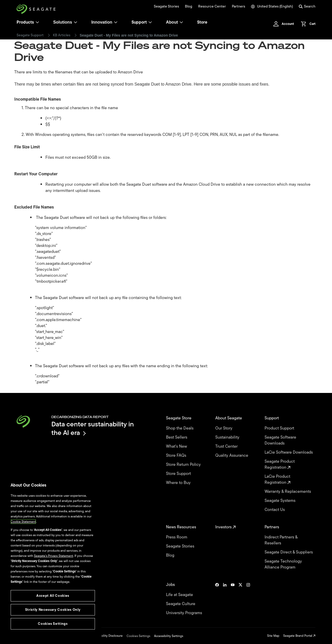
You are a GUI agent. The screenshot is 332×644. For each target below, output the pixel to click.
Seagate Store (179, 418)
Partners (238, 6)
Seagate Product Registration (280, 465)
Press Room (177, 537)
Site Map (273, 636)
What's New (177, 446)
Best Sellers (177, 437)
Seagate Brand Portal (299, 636)
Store (202, 22)
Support (139, 22)
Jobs (171, 585)
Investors (226, 527)
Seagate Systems (281, 501)
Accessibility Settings (169, 636)
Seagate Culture (181, 604)
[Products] (37, 22)
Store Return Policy (184, 465)
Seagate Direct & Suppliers (289, 552)
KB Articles (62, 35)
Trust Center (227, 446)
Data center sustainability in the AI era (93, 428)
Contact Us (275, 510)
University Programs (185, 613)
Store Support (179, 474)
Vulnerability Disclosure (106, 636)
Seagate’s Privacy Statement (54, 556)
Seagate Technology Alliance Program (283, 564)
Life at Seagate (180, 595)
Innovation (104, 22)
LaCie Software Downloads (289, 452)
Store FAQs (177, 456)
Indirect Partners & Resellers (281, 540)
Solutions (65, 22)
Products (25, 22)
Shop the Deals (181, 428)
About (175, 22)
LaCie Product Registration (278, 480)
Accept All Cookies (53, 596)
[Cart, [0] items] (307, 24)
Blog (189, 6)
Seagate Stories (166, 6)
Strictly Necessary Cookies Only (53, 610)
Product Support (280, 428)
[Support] (150, 22)
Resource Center (212, 6)
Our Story (224, 428)
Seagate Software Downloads (280, 440)
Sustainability (228, 437)
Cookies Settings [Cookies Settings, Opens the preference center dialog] (53, 624)
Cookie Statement (23, 522)
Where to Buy (179, 483)
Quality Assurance (232, 456)
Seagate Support (30, 35)
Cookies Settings (138, 636)
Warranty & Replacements (288, 492)
